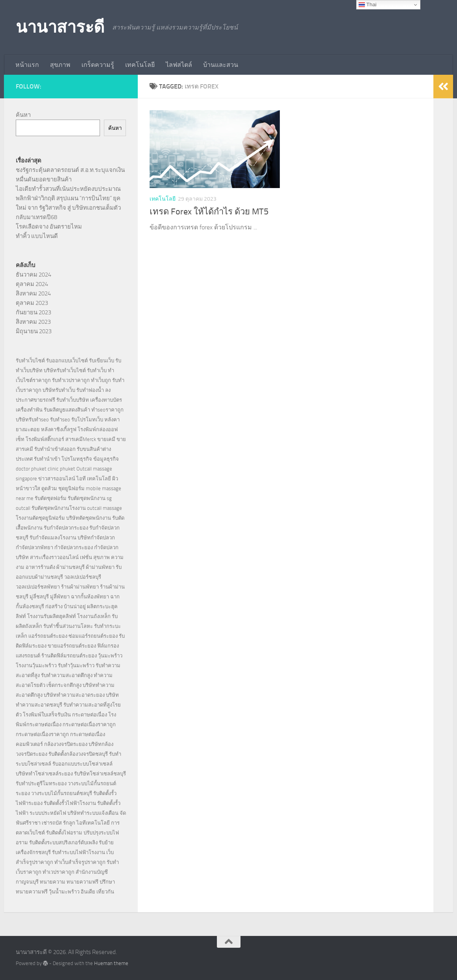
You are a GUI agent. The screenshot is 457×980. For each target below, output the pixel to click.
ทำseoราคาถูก (107, 410)
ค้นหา (23, 115)
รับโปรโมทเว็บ (87, 420)
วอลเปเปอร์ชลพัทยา (38, 587)
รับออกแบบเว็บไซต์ (68, 361)
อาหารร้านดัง (40, 567)
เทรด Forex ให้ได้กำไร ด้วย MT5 (209, 212)
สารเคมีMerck (81, 439)
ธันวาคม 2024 (33, 275)
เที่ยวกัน (105, 892)
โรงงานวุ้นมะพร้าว (36, 665)
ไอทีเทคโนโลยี (93, 823)
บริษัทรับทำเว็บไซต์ (65, 370)
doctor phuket (31, 469)
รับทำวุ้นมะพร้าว (76, 665)
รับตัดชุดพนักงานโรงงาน (59, 508)
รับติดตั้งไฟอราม (64, 833)
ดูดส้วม (49, 488)
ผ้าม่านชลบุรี (70, 567)
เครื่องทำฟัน (29, 410)
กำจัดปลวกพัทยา (34, 547)
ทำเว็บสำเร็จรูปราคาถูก (80, 862)
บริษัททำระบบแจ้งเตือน (93, 813)
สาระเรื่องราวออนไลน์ (54, 557)
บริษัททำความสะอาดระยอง (74, 695)
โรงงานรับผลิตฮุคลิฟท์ (52, 616)
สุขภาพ (60, 65)
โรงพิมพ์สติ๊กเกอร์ (45, 439)
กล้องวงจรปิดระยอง (66, 744)
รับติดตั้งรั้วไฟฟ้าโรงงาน (70, 803)
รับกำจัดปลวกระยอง (66, 528)
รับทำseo (60, 420)
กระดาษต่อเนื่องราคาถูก (89, 724)
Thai (367, 5)
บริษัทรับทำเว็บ (59, 390)
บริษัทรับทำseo (32, 420)
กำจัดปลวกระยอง (74, 547)
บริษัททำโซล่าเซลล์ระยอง (44, 774)
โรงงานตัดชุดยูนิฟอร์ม (40, 518)
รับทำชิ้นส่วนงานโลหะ (68, 626)
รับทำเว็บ (97, 370)
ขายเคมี (106, 439)
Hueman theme (111, 963)
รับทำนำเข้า (47, 459)
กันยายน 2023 (33, 312)
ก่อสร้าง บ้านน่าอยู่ (66, 606)
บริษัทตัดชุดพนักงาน (89, 518)
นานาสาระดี (60, 27)
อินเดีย (89, 892)
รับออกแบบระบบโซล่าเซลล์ (82, 764)
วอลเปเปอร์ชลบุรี (83, 577)
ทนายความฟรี (82, 882)
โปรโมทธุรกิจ (77, 459)
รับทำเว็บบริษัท (73, 400)
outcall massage (105, 508)
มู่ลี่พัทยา (60, 597)
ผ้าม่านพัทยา (100, 567)
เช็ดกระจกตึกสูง (64, 685)
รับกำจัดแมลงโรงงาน (53, 538)
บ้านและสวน (221, 65)
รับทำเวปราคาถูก (71, 380)
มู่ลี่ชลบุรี (39, 597)
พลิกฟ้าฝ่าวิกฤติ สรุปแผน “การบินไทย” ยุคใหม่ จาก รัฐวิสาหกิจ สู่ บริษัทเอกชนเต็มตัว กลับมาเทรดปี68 (68, 208)
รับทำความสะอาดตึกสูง (67, 675)
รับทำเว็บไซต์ (30, 361)
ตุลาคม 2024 (32, 284)
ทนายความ (53, 882)
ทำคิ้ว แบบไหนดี (37, 236)
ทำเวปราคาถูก (58, 872)
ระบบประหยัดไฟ (48, 813)
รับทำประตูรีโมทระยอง (41, 783)
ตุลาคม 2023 (32, 303)
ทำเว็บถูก (101, 380)
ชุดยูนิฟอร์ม (71, 488)
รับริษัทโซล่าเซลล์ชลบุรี (100, 774)
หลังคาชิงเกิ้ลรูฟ (59, 429)
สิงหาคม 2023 (33, 322)
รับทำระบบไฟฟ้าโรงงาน (79, 852)
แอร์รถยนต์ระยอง (48, 636)
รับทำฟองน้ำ (90, 390)
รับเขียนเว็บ (102, 361)
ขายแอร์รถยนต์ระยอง (72, 646)
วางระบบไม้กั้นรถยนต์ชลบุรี (62, 793)
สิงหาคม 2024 (33, 293)
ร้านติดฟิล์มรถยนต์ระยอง (69, 656)
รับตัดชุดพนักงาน (87, 498)
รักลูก (69, 823)
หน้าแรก (27, 65)
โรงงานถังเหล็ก (94, 616)
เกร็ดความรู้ (98, 65)
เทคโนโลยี (140, 65)
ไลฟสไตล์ (179, 65)
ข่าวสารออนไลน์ (57, 479)
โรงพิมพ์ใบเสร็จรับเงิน (47, 715)
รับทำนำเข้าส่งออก (55, 449)
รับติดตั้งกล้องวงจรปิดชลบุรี (78, 754)
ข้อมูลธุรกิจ (106, 459)
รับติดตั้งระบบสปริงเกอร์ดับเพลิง (63, 843)
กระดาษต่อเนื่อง (90, 715)
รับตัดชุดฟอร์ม (51, 498)
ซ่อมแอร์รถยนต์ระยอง (93, 636)
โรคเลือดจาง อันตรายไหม (49, 227)
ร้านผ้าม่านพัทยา (80, 587)
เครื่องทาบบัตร (106, 400)
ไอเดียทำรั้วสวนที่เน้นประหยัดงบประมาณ (68, 189)
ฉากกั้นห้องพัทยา (90, 597)
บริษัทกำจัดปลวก (96, 538)
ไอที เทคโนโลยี (94, 479)
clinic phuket (61, 469)
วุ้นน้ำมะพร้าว (65, 892)
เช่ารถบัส (52, 823)
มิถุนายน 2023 (34, 331)
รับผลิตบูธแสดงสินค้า (67, 410)
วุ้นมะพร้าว (110, 656)
